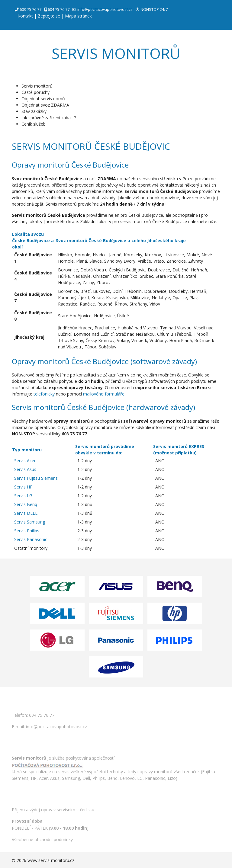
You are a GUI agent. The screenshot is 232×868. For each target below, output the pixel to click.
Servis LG (23, 496)
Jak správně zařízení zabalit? (49, 118)
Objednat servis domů (43, 99)
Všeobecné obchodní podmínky (42, 839)
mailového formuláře (104, 394)
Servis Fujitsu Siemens (36, 478)
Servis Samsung (30, 522)
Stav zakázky (34, 111)
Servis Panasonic (31, 539)
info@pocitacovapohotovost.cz (105, 10)
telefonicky (44, 394)
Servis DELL (26, 513)
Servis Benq (26, 504)
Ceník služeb (34, 124)
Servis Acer (25, 461)
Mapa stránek (78, 16)
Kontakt (25, 16)
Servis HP (23, 487)
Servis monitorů (37, 86)
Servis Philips (27, 531)
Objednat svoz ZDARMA (45, 105)
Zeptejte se (49, 16)
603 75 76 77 (31, 10)
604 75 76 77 (59, 10)
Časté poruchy (35, 92)
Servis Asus (25, 469)
